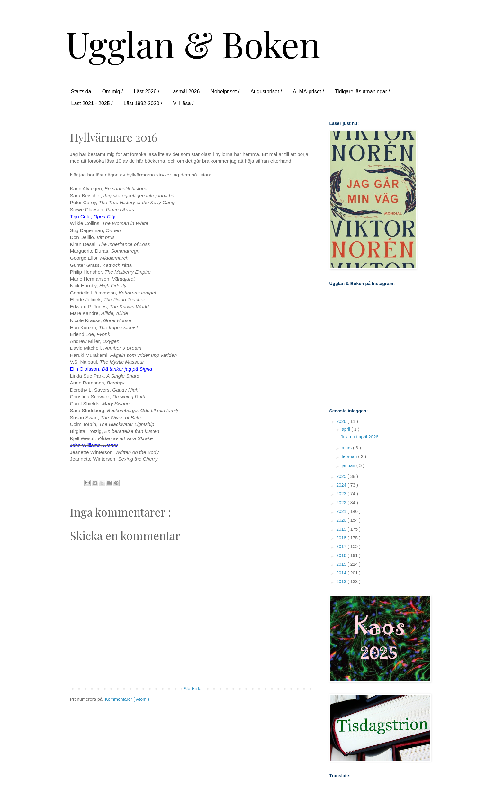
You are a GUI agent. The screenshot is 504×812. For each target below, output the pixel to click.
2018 (342, 538)
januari (349, 465)
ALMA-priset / (308, 91)
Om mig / (113, 91)
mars (347, 448)
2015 (342, 564)
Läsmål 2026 (185, 91)
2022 (342, 503)
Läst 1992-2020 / (143, 103)
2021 (342, 511)
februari (350, 456)
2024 (342, 485)
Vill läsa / (184, 103)
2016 (342, 555)
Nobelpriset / (225, 91)
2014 (342, 573)
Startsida (81, 91)
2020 (342, 520)
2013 (342, 582)
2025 (342, 476)
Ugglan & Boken (193, 44)
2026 (342, 421)
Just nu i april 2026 (359, 437)
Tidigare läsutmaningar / (362, 91)
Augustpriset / (266, 91)
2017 (342, 546)
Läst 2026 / (147, 91)
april (346, 429)
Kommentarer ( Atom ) (127, 699)
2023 (342, 494)
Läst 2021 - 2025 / (92, 103)
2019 (342, 529)
